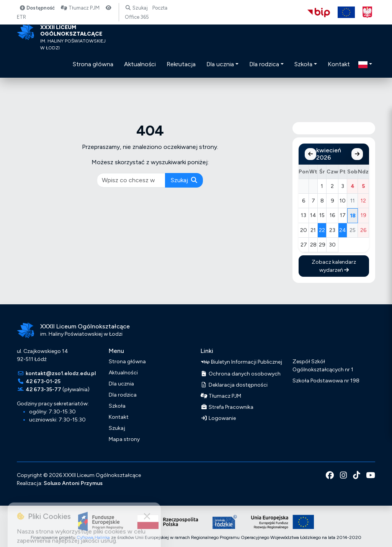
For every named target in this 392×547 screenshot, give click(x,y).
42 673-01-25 (43, 381)
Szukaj (136, 8)
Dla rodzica (123, 395)
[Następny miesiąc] (357, 154)
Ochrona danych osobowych (241, 374)
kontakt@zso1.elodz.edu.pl (61, 373)
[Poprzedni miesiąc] (310, 154)
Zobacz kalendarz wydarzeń (334, 266)
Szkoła (117, 406)
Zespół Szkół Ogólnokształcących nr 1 (323, 366)
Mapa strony (124, 439)
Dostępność (37, 8)
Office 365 (137, 17)
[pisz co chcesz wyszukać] (131, 180)
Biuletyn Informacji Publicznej (241, 362)
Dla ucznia (121, 384)
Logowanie (218, 418)
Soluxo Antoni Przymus (73, 483)
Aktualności (123, 373)
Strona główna (127, 362)
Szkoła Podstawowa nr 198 (326, 381)
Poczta (160, 8)
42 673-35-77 (43, 389)
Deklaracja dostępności (234, 385)
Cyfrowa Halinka (93, 537)
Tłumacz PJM (80, 8)
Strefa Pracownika (227, 407)
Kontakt (119, 417)
